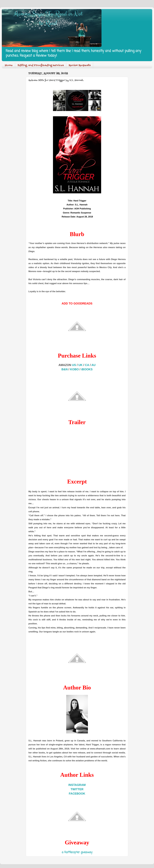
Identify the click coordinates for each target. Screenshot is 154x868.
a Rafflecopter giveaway (77, 852)
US (74, 365)
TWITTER (77, 789)
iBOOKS (87, 369)
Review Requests (80, 65)
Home (9, 65)
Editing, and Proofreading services (41, 65)
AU (93, 365)
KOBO (74, 369)
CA (87, 365)
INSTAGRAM (77, 785)
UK (80, 365)
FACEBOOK (77, 794)
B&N (65, 369)
